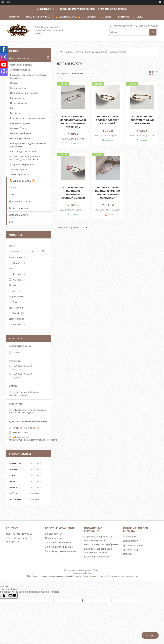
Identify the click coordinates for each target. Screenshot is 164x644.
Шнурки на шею (18, 98)
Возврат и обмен (19, 208)
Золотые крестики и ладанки (61, 551)
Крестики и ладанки (20, 123)
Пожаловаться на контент (95, 576)
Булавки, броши (18, 128)
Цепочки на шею (19, 103)
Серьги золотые (54, 538)
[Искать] (153, 32)
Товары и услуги (36, 17)
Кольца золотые (54, 534)
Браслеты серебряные (96, 557)
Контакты (124, 17)
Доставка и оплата (20, 201)
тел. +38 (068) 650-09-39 (19, 534)
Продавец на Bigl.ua (82, 573)
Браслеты (15, 113)
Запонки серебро (19, 170)
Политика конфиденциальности (123, 576)
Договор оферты (19, 215)
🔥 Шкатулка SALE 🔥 (68, 17)
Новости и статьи (19, 58)
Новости (128, 554)
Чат (150, 635)
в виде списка (156, 74)
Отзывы (107, 17)
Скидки (91, 17)
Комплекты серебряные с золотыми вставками (28, 76)
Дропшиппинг (131, 541)
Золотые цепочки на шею (59, 547)
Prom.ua (96, 570)
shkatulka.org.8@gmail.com (26, 428)
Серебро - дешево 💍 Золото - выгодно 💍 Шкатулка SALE (26, 158)
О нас (12, 194)
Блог (12, 222)
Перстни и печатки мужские (24, 93)
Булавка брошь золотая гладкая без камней (142, 120)
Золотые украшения (96, 52)
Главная (14, 17)
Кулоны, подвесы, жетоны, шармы (28, 118)
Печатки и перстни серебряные (101, 544)
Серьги (14, 83)
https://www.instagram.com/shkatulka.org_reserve (33, 440)
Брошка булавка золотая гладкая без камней (108, 120)
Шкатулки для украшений (23, 151)
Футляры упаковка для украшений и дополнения (28, 145)
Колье (13, 108)
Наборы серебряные (21, 133)
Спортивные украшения (22, 165)
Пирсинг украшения (20, 138)
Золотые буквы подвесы (58, 542)
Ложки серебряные (20, 175)
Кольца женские (18, 88)
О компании (130, 537)
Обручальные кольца (21, 65)
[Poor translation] (12, 596)
